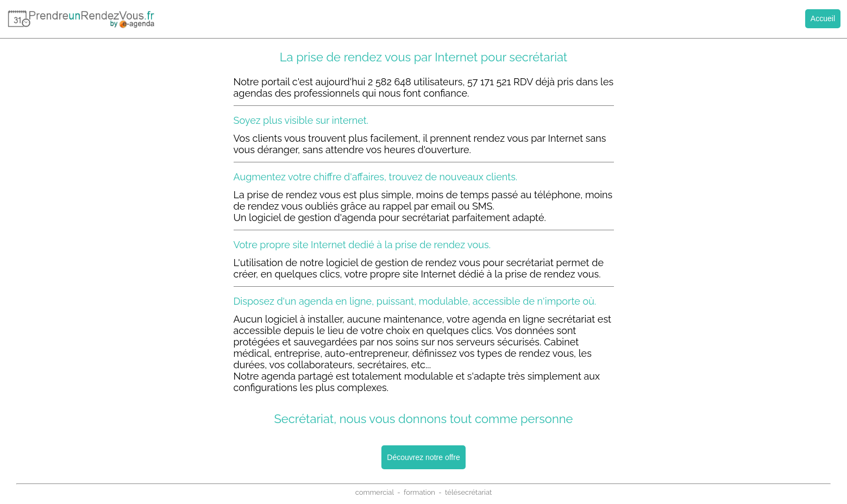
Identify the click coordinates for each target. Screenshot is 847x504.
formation (419, 492)
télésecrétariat (468, 492)
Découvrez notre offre (423, 457)
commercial (375, 492)
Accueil (823, 18)
